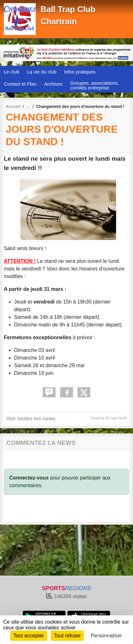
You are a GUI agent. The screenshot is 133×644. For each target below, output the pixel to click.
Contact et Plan (20, 84)
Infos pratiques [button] (80, 72)
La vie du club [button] (42, 72)
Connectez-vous (29, 478)
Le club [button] (11, 72)
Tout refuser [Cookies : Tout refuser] (67, 636)
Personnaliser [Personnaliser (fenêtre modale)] (107, 636)
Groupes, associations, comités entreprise (95, 85)
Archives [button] (54, 84)
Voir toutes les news (31, 419)
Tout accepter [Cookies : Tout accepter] (29, 636)
